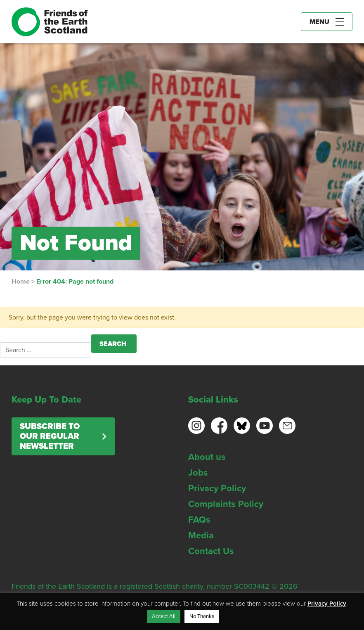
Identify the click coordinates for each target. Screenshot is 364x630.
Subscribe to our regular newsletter (50, 436)
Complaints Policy (226, 504)
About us (207, 457)
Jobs (198, 473)
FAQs (199, 520)
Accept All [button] (164, 616)
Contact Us (211, 551)
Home (21, 282)
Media (201, 535)
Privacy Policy (217, 488)
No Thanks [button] (202, 616)
